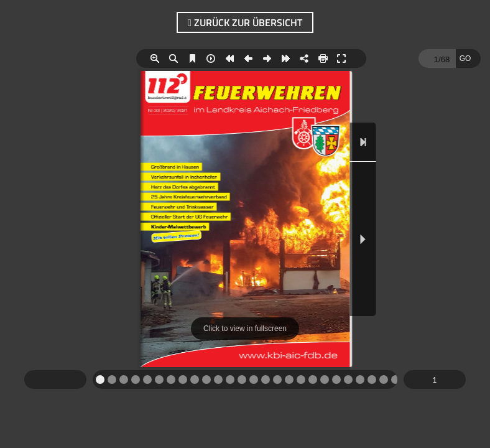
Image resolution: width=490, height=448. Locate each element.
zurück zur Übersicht (245, 22)
